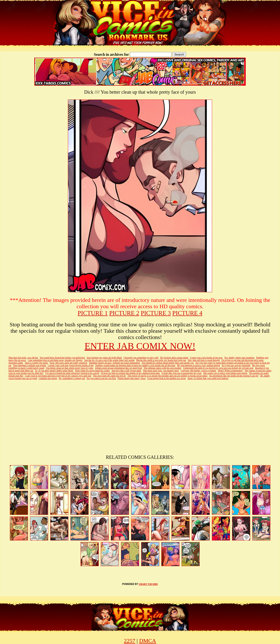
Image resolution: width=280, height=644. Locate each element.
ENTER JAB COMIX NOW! (140, 346)
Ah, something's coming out (72, 378)
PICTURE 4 (187, 313)
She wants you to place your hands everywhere (225, 373)
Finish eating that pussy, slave (132, 378)
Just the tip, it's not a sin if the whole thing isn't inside (109, 360)
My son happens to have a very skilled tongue (198, 365)
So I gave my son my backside (236, 365)
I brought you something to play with (141, 358)
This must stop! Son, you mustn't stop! (161, 370)
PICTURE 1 (93, 313)
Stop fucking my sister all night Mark (104, 358)
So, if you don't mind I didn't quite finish (54, 370)
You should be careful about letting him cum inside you (168, 363)
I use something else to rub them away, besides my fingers (55, 360)
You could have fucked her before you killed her (62, 358)
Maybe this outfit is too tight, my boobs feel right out (161, 360)
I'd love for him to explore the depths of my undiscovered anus (130, 373)
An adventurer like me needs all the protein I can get (234, 376)
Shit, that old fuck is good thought (204, 360)
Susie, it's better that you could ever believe (208, 378)
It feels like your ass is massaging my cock (181, 373)
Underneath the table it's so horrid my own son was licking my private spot (218, 368)
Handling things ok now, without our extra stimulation (115, 363)
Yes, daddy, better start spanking (239, 358)
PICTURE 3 (156, 313)
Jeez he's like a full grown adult (126, 370)
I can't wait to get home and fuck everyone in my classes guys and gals (58, 376)
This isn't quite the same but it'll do (109, 376)
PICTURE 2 (124, 313)
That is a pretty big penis (36, 363)
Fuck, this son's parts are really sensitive (68, 363)
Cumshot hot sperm (48, 378)
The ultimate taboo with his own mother (162, 368)
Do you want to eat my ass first (101, 378)
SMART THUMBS (148, 584)
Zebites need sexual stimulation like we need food (118, 368)
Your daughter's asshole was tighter (29, 365)
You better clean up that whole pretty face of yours (70, 368)
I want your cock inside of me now (206, 358)
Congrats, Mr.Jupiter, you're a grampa (198, 370)
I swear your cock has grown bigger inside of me (71, 365)
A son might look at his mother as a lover (166, 378)
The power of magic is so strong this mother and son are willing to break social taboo (167, 376)
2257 (130, 641)
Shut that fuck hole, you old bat (23, 358)
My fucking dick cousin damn (174, 358)
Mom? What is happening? (230, 370)
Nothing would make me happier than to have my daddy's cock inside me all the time (135, 365)
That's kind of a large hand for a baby (92, 370)
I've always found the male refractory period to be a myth (72, 373)
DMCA (148, 641)
